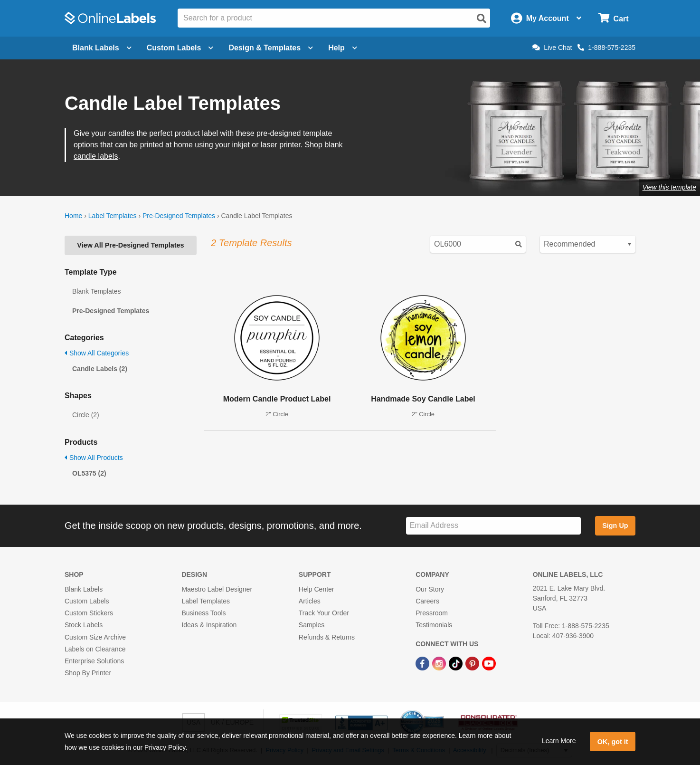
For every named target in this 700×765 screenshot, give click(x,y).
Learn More (559, 741)
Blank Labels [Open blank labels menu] (102, 48)
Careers (427, 601)
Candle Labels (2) (100, 369)
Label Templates (113, 216)
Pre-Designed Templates (179, 216)
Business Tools (203, 613)
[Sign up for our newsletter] (493, 526)
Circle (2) (86, 415)
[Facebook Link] (423, 663)
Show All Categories (97, 353)
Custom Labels (87, 601)
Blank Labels (84, 589)
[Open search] (482, 19)
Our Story (430, 589)
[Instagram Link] (440, 663)
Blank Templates (96, 291)
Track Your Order (324, 613)
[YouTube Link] (489, 663)
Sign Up (615, 526)
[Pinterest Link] (473, 663)
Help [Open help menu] (343, 48)
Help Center (317, 589)
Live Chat (552, 48)
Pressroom (432, 613)
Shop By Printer (88, 673)
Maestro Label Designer (217, 589)
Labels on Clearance (95, 649)
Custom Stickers (89, 613)
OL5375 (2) (89, 473)
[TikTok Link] (457, 663)
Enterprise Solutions (94, 661)
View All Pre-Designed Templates (130, 245)
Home (73, 216)
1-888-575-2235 (606, 48)
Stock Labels (84, 625)
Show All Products (94, 458)
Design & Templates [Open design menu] (271, 48)
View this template (669, 187)
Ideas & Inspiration (209, 625)
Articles (310, 601)
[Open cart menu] (613, 18)
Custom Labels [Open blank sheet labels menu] (180, 48)
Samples (312, 625)
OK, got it (613, 742)
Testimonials (434, 625)
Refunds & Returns (327, 637)
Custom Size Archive (95, 637)
